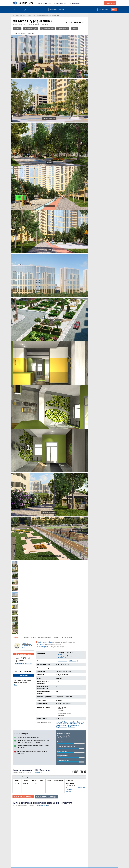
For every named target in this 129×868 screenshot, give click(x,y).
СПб (40, 642)
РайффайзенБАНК (73, 725)
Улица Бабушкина (42, 805)
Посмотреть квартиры (23, 664)
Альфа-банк (72, 722)
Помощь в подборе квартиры (46, 797)
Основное (17, 29)
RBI (16, 685)
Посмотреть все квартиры (23, 797)
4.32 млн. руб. (62, 661)
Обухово (41, 644)
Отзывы (75, 29)
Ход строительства (47, 29)
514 (60, 3)
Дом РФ (80, 724)
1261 (44, 3)
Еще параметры (103, 10)
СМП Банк (71, 727)
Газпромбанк (73, 724)
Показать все (37, 772)
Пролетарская (43, 647)
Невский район (18, 24)
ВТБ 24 (65, 724)
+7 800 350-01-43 (75, 23)
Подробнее (82, 787)
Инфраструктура (63, 29)
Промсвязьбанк (61, 725)
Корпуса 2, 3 (62, 657)
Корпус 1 (60, 654)
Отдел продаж (110, 3)
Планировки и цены (31, 29)
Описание (16, 637)
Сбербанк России (61, 727)
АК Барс (65, 722)
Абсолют (59, 722)
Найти (114, 10)
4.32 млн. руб (74, 661)
